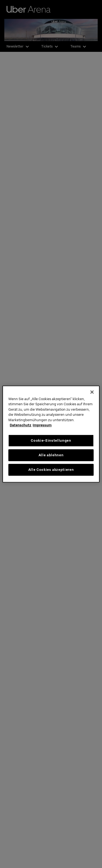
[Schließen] (92, 392)
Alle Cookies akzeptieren (51, 470)
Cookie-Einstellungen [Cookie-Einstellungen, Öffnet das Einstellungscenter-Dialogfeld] (51, 440)
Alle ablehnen (51, 455)
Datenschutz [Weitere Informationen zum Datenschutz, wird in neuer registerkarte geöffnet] (21, 425)
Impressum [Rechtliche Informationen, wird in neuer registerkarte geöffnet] (42, 425)
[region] (51, 434)
